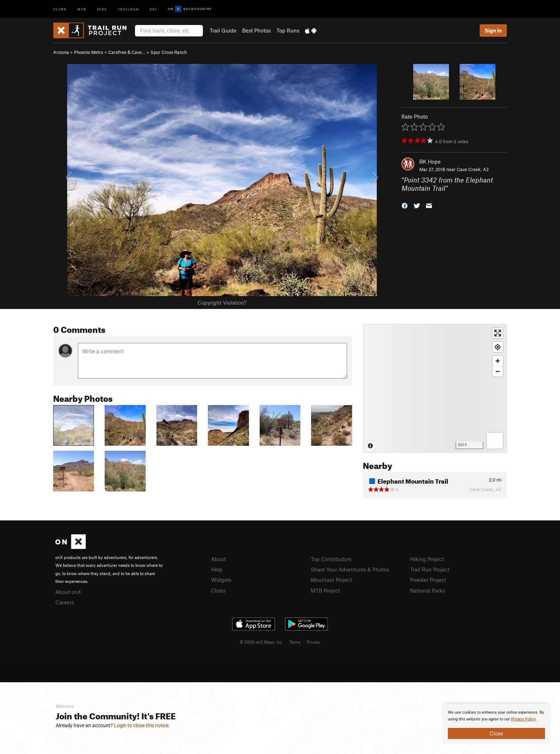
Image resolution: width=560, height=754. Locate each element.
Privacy (314, 642)
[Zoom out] (498, 371)
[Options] (495, 441)
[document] (496, 724)
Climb (60, 9)
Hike (102, 9)
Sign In (493, 30)
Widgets (221, 580)
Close (496, 733)
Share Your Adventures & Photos (350, 569)
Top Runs (288, 30)
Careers (65, 602)
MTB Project (325, 590)
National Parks (427, 590)
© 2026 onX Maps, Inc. (261, 642)
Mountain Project (331, 580)
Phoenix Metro (89, 52)
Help (217, 569)
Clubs (218, 590)
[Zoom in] (498, 361)
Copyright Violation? (222, 303)
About (218, 559)
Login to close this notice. (142, 725)
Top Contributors (331, 559)
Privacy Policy (523, 719)
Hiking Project (427, 559)
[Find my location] (498, 347)
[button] (405, 205)
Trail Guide (223, 30)
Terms (295, 642)
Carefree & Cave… (127, 52)
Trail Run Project (430, 569)
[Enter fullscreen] (498, 333)
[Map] (435, 388)
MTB (82, 9)
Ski (153, 9)
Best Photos (256, 30)
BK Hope (430, 161)
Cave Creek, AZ (473, 169)
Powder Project (428, 580)
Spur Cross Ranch (169, 52)
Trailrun (128, 9)
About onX (68, 592)
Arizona (61, 52)
